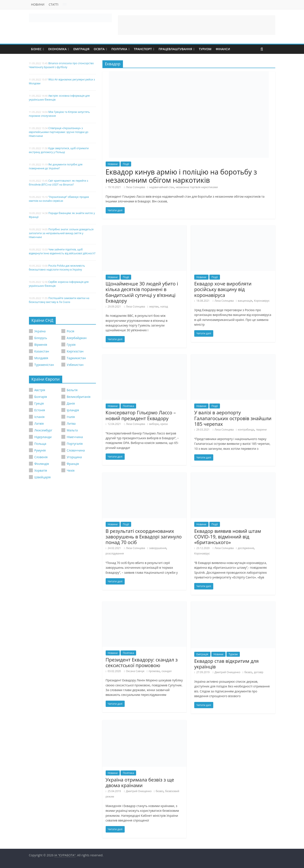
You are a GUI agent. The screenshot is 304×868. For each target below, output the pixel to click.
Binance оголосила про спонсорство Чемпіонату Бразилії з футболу (61, 65)
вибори (154, 424)
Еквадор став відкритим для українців (226, 664)
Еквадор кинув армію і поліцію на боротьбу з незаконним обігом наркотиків (181, 176)
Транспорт (143, 49)
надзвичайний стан (162, 187)
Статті (53, 4)
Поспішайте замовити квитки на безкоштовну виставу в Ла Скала (59, 300)
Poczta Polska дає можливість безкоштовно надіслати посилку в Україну (57, 268)
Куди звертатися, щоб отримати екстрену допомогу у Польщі (59, 150)
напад (164, 307)
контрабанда (246, 430)
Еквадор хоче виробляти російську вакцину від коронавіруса (223, 289)
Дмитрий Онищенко (227, 672)
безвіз (248, 672)
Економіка (57, 49)
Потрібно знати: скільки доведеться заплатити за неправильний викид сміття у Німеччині (61, 233)
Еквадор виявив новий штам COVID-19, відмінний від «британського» (228, 537)
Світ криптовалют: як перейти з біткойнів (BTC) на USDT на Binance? (59, 183)
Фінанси (223, 49)
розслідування (115, 553)
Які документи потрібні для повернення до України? (56, 166)
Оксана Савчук (135, 671)
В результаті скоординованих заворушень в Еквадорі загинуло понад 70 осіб (144, 537)
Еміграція (81, 49)
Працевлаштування (175, 49)
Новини (38, 4)
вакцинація (245, 301)
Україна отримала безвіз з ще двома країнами (140, 782)
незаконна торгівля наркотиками (197, 187)
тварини (261, 430)
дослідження (246, 548)
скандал (167, 671)
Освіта (99, 49)
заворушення (158, 548)
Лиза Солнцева (136, 187)
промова (154, 671)
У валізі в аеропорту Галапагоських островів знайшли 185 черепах (233, 418)
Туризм (205, 49)
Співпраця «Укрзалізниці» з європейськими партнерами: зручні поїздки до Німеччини (59, 132)
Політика (119, 49)
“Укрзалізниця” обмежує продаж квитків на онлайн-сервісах (59, 199)
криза (164, 424)
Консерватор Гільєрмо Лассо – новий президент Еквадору (141, 415)
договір (259, 672)
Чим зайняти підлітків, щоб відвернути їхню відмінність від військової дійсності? (62, 251)
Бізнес (36, 49)
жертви (154, 307)
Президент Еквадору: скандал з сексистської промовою (142, 662)
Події (126, 164)
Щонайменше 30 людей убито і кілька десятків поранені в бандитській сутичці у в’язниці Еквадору (142, 292)
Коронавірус (262, 301)
